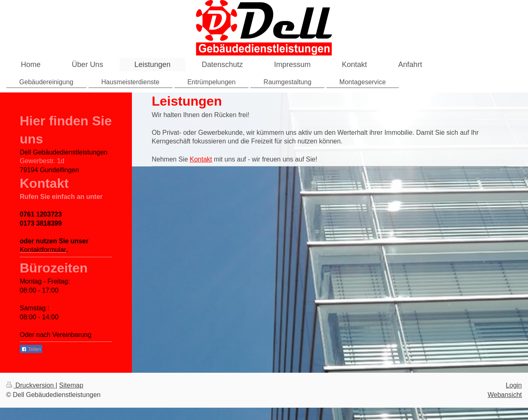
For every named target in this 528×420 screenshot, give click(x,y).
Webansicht (505, 395)
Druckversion (31, 385)
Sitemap (71, 385)
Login (514, 385)
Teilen (31, 349)
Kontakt (201, 159)
